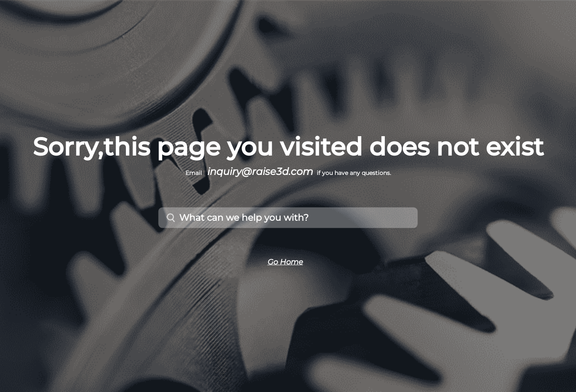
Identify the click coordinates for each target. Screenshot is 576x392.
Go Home (285, 262)
